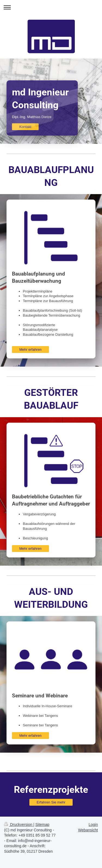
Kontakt (25, 127)
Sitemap (42, 825)
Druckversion (19, 825)
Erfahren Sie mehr (51, 802)
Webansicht (88, 830)
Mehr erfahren (30, 350)
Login (93, 825)
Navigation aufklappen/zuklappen (51, 7)
